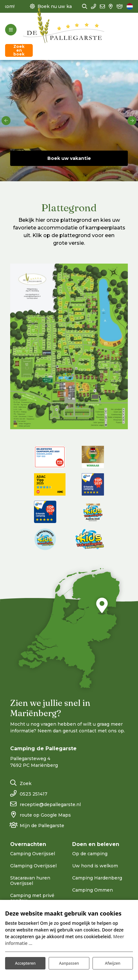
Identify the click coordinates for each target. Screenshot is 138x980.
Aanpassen (69, 963)
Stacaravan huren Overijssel (30, 881)
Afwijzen (113, 963)
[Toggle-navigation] (11, 30)
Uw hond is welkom (95, 866)
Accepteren (25, 963)
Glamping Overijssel (33, 866)
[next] (132, 121)
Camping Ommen (93, 890)
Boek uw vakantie (69, 158)
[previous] (6, 121)
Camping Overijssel (33, 854)
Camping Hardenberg (97, 878)
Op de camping (90, 854)
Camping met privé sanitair (32, 898)
